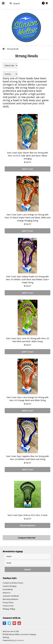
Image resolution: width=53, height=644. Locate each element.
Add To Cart (28, 169)
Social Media (8, 589)
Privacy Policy (8, 603)
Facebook (4, 623)
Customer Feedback (11, 596)
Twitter (9, 623)
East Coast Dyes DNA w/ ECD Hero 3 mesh (28, 515)
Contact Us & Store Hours (13, 583)
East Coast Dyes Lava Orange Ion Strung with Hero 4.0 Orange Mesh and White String (28, 399)
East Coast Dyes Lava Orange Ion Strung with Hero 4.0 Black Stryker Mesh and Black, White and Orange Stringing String (27, 218)
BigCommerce (18, 640)
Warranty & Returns (10, 599)
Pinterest (14, 623)
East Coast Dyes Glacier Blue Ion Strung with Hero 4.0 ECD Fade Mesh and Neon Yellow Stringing (28, 156)
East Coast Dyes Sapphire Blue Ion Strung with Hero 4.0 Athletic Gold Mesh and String (28, 458)
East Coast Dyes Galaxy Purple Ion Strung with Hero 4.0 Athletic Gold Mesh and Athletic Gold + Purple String (28, 279)
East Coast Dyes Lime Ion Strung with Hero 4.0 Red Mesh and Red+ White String (28, 340)
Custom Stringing (9, 586)
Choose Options (27, 525)
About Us (6, 593)
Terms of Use (8, 606)
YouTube (19, 623)
